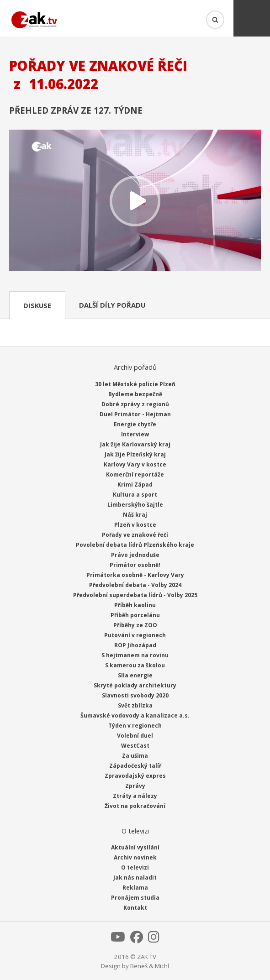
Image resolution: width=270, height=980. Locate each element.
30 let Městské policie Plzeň (135, 384)
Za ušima (135, 756)
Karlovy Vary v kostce (135, 464)
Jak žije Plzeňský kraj (135, 454)
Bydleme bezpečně (135, 394)
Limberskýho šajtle (135, 505)
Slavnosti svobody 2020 (135, 695)
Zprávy (135, 786)
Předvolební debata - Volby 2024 (135, 585)
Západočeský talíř (135, 766)
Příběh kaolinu (135, 605)
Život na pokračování (135, 806)
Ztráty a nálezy (135, 796)
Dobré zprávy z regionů (135, 404)
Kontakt (135, 908)
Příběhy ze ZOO (135, 625)
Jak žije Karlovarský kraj (135, 444)
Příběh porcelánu (135, 615)
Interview (135, 434)
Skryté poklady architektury (135, 685)
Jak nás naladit (135, 878)
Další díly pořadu (112, 305)
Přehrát (135, 201)
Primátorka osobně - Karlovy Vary (135, 575)
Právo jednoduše (135, 555)
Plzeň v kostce (135, 525)
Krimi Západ (135, 485)
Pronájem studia (135, 898)
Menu (252, 18)
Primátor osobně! (135, 565)
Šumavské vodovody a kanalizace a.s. (135, 715)
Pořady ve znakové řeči (135, 535)
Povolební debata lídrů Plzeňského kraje (135, 545)
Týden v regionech (135, 726)
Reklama (135, 888)
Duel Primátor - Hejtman (135, 414)
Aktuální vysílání (135, 847)
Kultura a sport (135, 495)
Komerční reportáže (135, 474)
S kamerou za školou (135, 665)
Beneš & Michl (150, 966)
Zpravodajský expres (135, 776)
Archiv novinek (135, 857)
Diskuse (37, 305)
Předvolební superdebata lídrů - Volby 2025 (135, 595)
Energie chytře (135, 424)
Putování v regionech (135, 635)
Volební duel (135, 736)
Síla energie (135, 675)
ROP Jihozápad (135, 645)
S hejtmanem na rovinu (135, 655)
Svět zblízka (135, 705)
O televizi (135, 867)
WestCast (135, 746)
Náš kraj (135, 515)
